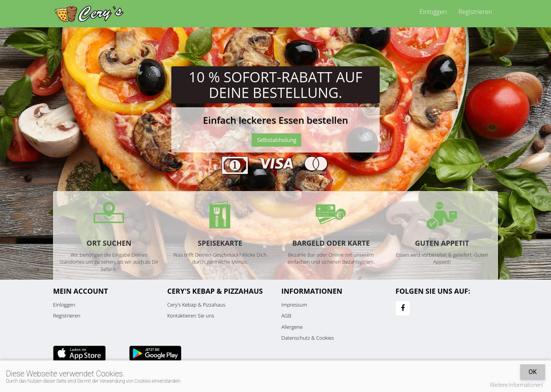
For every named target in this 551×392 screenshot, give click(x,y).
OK (532, 372)
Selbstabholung (276, 140)
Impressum (294, 305)
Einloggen (433, 12)
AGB (286, 316)
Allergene (292, 327)
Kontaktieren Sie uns (191, 316)
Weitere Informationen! (516, 385)
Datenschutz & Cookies (308, 338)
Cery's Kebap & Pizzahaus (196, 305)
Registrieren (475, 12)
